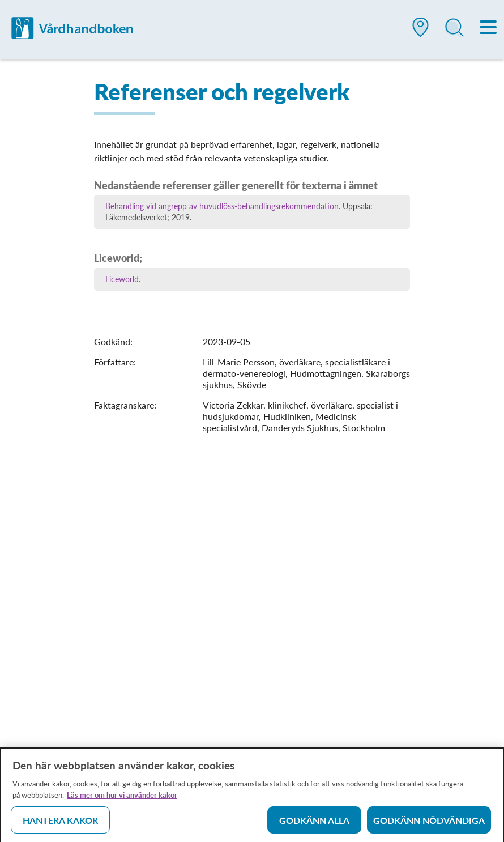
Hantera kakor (60, 822)
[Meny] (489, 28)
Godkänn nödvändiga (429, 822)
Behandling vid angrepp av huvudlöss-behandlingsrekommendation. (223, 206)
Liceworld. (123, 279)
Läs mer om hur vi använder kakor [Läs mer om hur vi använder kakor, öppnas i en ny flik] (122, 797)
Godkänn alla (314, 822)
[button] (421, 32)
